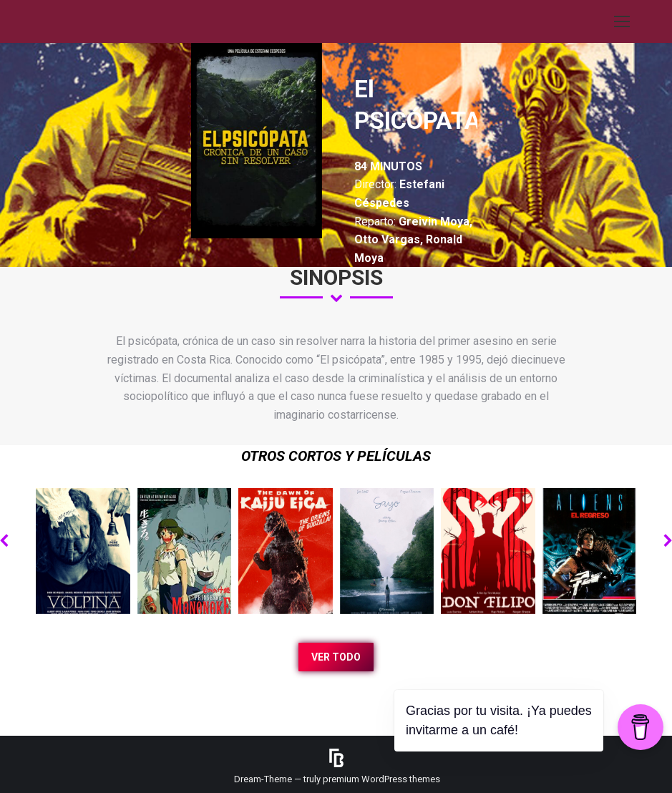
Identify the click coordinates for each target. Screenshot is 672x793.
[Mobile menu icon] (622, 21)
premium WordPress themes (381, 779)
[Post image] (83, 551)
